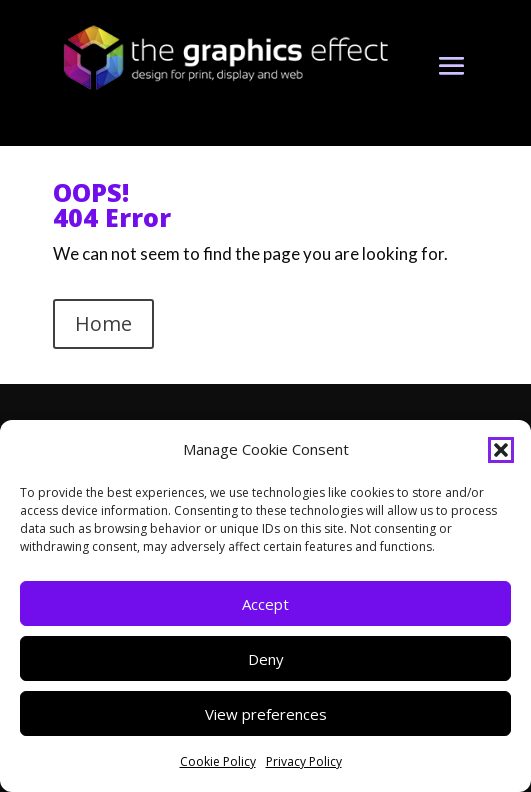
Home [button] (103, 323)
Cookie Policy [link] (218, 761)
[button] (501, 450)
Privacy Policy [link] (304, 761)
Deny (266, 659)
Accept (265, 604)
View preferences (266, 714)
